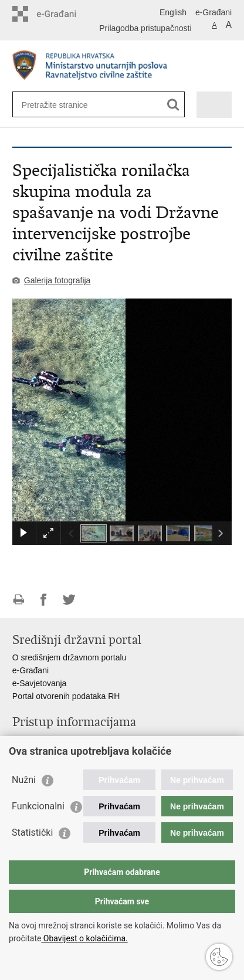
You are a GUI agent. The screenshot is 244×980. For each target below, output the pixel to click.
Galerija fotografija (57, 280)
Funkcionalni (38, 806)
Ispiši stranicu (18, 600)
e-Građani (213, 12)
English (173, 12)
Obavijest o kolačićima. (84, 938)
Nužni (24, 780)
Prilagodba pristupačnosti (145, 28)
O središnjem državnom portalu (70, 657)
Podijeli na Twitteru (69, 600)
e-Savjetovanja (40, 683)
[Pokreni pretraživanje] (173, 105)
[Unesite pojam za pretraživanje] (64, 105)
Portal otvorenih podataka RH (66, 696)
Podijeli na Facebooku (44, 600)
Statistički (32, 833)
